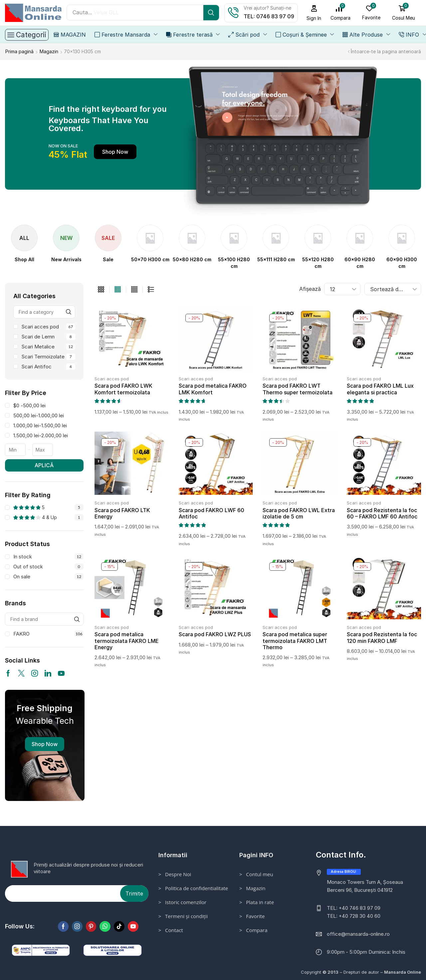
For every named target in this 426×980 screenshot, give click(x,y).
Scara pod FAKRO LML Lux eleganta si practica (380, 389)
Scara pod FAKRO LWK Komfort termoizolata (123, 389)
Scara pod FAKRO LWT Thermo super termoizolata (298, 389)
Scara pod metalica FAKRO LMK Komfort (213, 389)
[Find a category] (69, 312)
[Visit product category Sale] (108, 259)
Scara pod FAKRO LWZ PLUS (215, 634)
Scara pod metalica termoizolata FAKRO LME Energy (127, 640)
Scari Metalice (48, 346)
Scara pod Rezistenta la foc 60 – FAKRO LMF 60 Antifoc (382, 513)
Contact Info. (341, 854)
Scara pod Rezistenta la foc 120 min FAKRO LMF (382, 637)
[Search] (211, 13)
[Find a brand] (77, 619)
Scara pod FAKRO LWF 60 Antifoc (212, 513)
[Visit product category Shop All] (24, 259)
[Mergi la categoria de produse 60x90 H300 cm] (402, 262)
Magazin (49, 51)
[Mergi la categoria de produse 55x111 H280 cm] (276, 259)
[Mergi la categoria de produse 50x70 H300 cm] (150, 259)
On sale (48, 576)
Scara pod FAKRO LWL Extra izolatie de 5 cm (299, 513)
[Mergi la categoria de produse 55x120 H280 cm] (318, 262)
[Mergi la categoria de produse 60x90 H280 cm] (360, 262)
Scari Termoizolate (48, 356)
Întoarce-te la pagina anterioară (386, 51)
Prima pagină (19, 51)
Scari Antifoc (48, 366)
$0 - (29, 405)
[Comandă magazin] (393, 289)
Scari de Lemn (48, 336)
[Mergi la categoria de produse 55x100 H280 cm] (234, 262)
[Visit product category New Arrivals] (66, 259)
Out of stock (48, 566)
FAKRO (48, 633)
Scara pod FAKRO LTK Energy (122, 513)
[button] (314, 13)
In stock (48, 556)
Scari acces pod (48, 326)
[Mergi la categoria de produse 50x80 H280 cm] (192, 259)
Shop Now (45, 744)
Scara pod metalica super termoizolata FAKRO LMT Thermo (295, 640)
